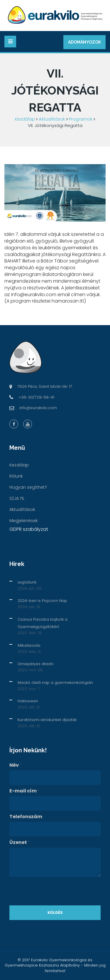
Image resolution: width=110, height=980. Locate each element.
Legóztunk (27, 582)
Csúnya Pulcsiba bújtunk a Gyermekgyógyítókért (43, 623)
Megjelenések (24, 521)
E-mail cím (24, 791)
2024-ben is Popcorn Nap (42, 601)
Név (16, 765)
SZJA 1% (17, 498)
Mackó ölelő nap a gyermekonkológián (55, 683)
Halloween (28, 701)
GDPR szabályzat (29, 529)
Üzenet (20, 842)
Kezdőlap (25, 119)
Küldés (55, 913)
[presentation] (54, 891)
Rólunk (16, 476)
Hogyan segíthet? (28, 487)
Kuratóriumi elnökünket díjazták (47, 720)
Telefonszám (26, 817)
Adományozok (84, 42)
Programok (81, 119)
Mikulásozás (29, 645)
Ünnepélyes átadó (35, 664)
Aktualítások (52, 119)
